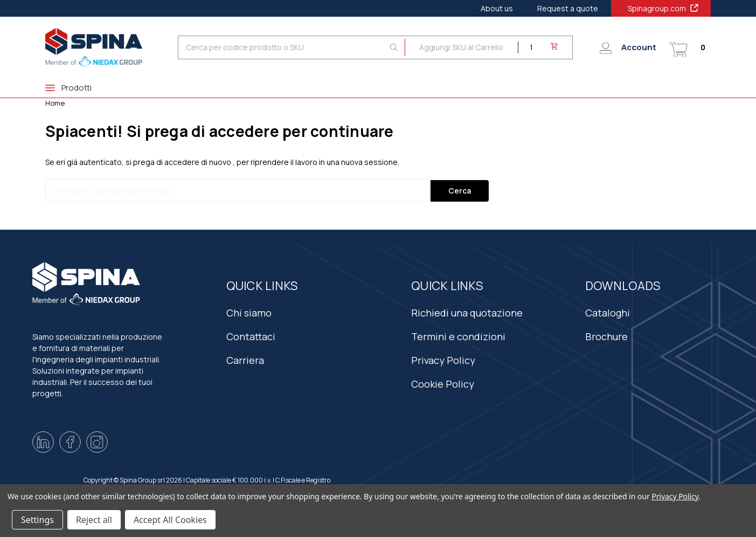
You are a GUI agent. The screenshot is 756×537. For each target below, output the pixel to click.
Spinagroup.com (664, 8)
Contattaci (251, 335)
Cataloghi (608, 311)
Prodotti (68, 88)
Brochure (606, 335)
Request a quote (568, 8)
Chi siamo (249, 311)
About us (497, 8)
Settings (37, 520)
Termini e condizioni (458, 335)
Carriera (245, 359)
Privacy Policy (443, 359)
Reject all (94, 520)
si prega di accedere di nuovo (178, 162)
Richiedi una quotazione (467, 311)
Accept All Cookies (170, 520)
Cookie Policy (443, 382)
